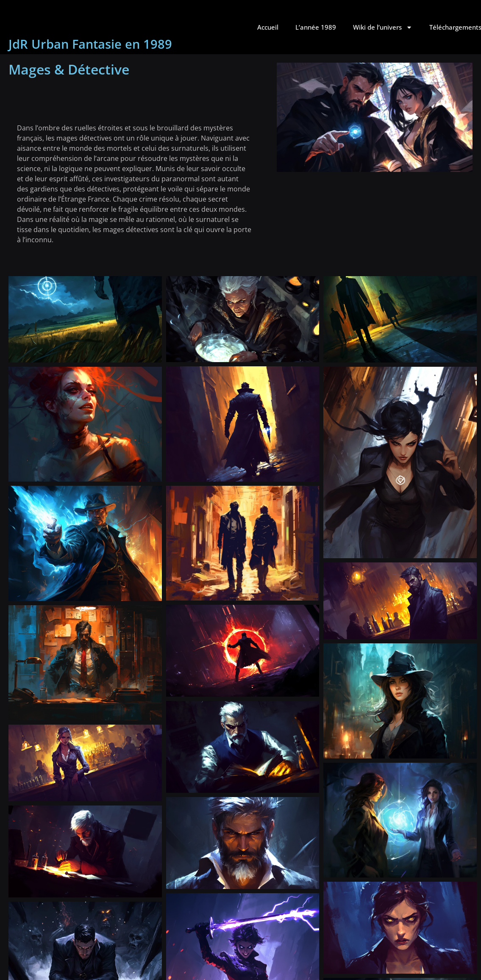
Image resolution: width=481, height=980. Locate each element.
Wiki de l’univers (383, 27)
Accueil (268, 27)
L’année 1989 (316, 27)
